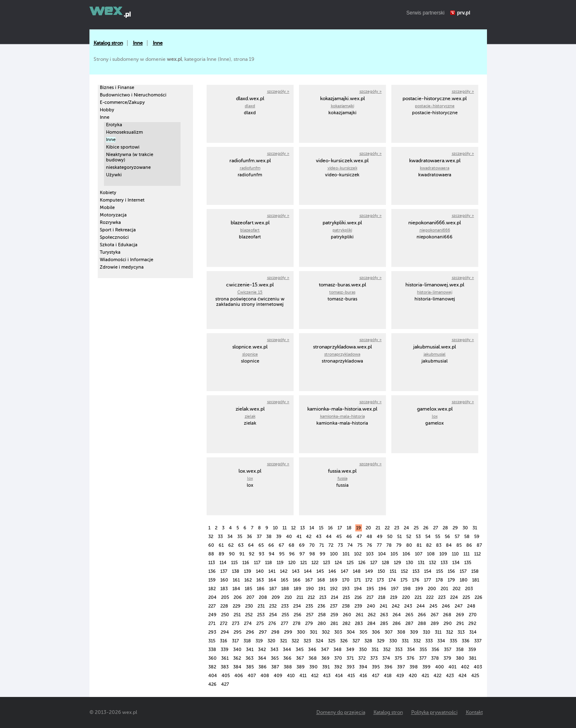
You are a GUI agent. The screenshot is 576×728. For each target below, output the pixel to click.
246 (446, 606)
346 (312, 650)
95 (282, 554)
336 (466, 641)
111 (466, 554)
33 (220, 537)
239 (358, 606)
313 (461, 632)
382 (212, 667)
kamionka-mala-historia (342, 416)
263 (384, 615)
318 (247, 641)
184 (236, 589)
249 (212, 615)
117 (257, 563)
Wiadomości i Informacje (127, 260)
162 (248, 580)
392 (338, 667)
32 (211, 537)
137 (224, 571)
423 (450, 676)
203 (469, 589)
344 (287, 650)
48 (369, 537)
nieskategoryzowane (128, 167)
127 (374, 563)
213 (323, 597)
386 (263, 667)
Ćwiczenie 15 (250, 292)
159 (212, 580)
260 (347, 615)
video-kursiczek (342, 168)
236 (322, 606)
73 (340, 545)
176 (416, 580)
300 (301, 632)
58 (467, 537)
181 (476, 580)
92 (252, 554)
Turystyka (110, 252)
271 (212, 623)
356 (435, 650)
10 (275, 528)
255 (285, 615)
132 (433, 563)
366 (287, 658)
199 (419, 589)
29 (455, 528)
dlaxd (250, 106)
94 (272, 554)
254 (273, 615)
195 (370, 589)
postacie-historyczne (435, 106)
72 (331, 545)
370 (338, 658)
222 (430, 597)
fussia (342, 478)
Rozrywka (110, 222)
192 (334, 589)
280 (322, 623)
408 (265, 676)
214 (335, 597)
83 (439, 545)
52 (409, 537)
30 (465, 528)
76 (370, 545)
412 (315, 676)
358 (460, 650)
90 (232, 554)
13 (302, 528)
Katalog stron (108, 43)
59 (477, 537)
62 (231, 545)
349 (350, 650)
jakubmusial (435, 354)
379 (447, 658)
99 (323, 554)
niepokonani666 (435, 230)
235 (309, 606)
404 (213, 676)
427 (225, 684)
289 (435, 623)
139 (248, 571)
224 (454, 597)
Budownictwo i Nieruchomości (133, 95)
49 (380, 537)
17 (340, 528)
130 (410, 563)
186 (261, 589)
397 (401, 667)
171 (357, 580)
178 (439, 580)
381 (472, 658)
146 (332, 571)
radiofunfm (250, 168)
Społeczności (114, 237)
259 (334, 615)
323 (307, 641)
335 (453, 641)
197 (395, 589)
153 (416, 571)
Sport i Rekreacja (118, 230)
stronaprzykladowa (342, 354)
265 (409, 615)
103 (370, 554)
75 (360, 545)
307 (389, 632)
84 (449, 545)
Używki (114, 175)
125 (350, 563)
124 (338, 563)
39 (279, 537)
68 (292, 545)
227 (212, 606)
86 (469, 545)
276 (272, 623)
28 (445, 528)
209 (276, 597)
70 (312, 545)
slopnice (250, 354)
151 (393, 571)
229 (237, 606)
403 (478, 667)
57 (457, 537)
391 (326, 667)
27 (436, 528)
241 (383, 606)
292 (472, 623)
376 (411, 658)
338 (212, 650)
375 (398, 658)
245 (433, 606)
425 (475, 676)
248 (471, 606)
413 (327, 676)
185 (248, 589)
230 (249, 606)
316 (224, 641)
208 (263, 597)
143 (296, 571)
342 (262, 650)
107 (419, 554)
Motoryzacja (113, 215)
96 (292, 554)
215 (346, 597)
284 (371, 623)
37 (259, 537)
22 (387, 528)
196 (382, 589)
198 (407, 589)
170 (346, 580)
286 (397, 623)
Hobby (107, 110)
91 (242, 554)
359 (472, 650)
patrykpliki (342, 230)
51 (399, 537)
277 (284, 623)
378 (435, 658)
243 (408, 606)
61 (221, 545)
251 (237, 615)
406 (239, 676)
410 (291, 676)
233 (285, 606)
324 (319, 641)
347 (325, 650)
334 (441, 641)
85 (459, 545)
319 (259, 641)
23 (397, 528)
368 (313, 658)
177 (428, 580)
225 (466, 597)
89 (222, 554)
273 (236, 623)
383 (225, 667)
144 (308, 571)
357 (448, 650)
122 (315, 563)
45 (339, 537)
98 (312, 554)
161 (236, 580)
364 (262, 658)
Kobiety (108, 193)
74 (350, 545)
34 (230, 537)
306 (376, 632)
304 (351, 632)
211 (300, 597)
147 (345, 571)
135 (468, 563)
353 (399, 650)
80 (409, 545)
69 (302, 545)
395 (376, 667)
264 (397, 615)
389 (301, 667)
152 (404, 571)
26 (426, 528)
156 (451, 571)
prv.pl (464, 13)
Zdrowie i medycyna (122, 267)
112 (477, 554)
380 (460, 658)
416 (363, 676)
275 (260, 623)
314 (473, 632)
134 (456, 563)
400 (440, 667)
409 (278, 676)
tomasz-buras (342, 292)
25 (416, 528)
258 (322, 615)
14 (312, 528)
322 (295, 641)
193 (346, 589)
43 (319, 537)
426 (212, 684)
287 (409, 623)
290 (448, 623)
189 (298, 589)
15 (321, 528)
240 (371, 606)
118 (269, 563)
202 (457, 589)
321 (283, 641)
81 (419, 545)
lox (435, 416)
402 (465, 667)
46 (349, 537)
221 (418, 597)
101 (346, 554)
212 (311, 597)
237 (334, 606)
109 (443, 554)
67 (281, 545)
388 (288, 667)
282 (346, 623)
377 (423, 658)
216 (358, 597)
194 (358, 589)
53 (418, 537)
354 (411, 650)
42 (309, 537)
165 (284, 580)
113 (212, 563)
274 (248, 623)
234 (297, 606)
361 (225, 658)
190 (310, 589)
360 (212, 658)
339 (225, 650)
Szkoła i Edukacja (119, 245)
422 (437, 676)
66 (271, 545)
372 (362, 658)
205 (225, 597)
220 (406, 597)
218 (382, 597)
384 (237, 667)
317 (235, 641)
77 (379, 545)
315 (212, 641)
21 (378, 528)
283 (359, 623)
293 (212, 632)
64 (251, 545)
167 (309, 580)
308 (401, 632)
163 (260, 580)
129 (398, 563)
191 (322, 589)
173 (380, 580)
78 (389, 545)
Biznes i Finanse (117, 88)
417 (376, 676)
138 (236, 571)
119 (280, 563)
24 (406, 528)
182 (212, 589)
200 (432, 589)
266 (422, 615)
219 (394, 597)
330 (393, 641)
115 (234, 563)
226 (478, 597)
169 (334, 580)
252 (249, 615)
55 (438, 537)
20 (368, 528)
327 (356, 641)
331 (405, 641)
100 (334, 554)
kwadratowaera (435, 168)
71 (322, 545)
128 (386, 563)
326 (344, 641)
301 (313, 632)
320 (271, 641)
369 (325, 658)
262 (372, 615)
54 (428, 537)
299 (288, 632)
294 (225, 632)
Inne (138, 43)
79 (399, 545)
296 (250, 632)
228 (224, 606)
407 (252, 676)
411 (303, 676)
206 (238, 597)
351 (375, 650)
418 (388, 676)
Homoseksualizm (124, 132)
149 (369, 571)
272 (224, 623)
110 (455, 554)
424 (463, 676)
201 (444, 589)
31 (475, 528)
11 (284, 528)
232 (273, 606)
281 (334, 623)
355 (423, 650)
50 (390, 537)
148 (357, 571)
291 (460, 623)
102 (358, 554)
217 (370, 597)
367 (300, 658)
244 (421, 606)
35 (240, 537)
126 (362, 563)
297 (263, 632)
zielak (250, 416)
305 (363, 632)
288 (422, 623)
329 (381, 641)
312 (449, 632)
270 (473, 615)
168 (321, 580)
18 (349, 528)
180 (464, 580)
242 (396, 606)
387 (275, 667)
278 (297, 623)
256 (298, 615)
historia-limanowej (435, 292)
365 (275, 658)
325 (332, 641)
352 (387, 650)
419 (400, 676)
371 (350, 658)
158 (475, 571)
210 (288, 597)
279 (309, 623)
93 (261, 554)
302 (326, 632)
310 (427, 632)
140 (260, 571)
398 (414, 667)
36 (249, 537)
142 (284, 571)
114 (223, 563)
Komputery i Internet (122, 200)
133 (444, 563)
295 (237, 632)
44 (329, 537)
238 (346, 606)
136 (212, 571)
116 (246, 563)
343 (274, 650)
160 (224, 580)
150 (381, 571)
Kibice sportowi (123, 147)
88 (211, 554)
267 (435, 615)
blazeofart (250, 230)
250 (225, 615)
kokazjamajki (342, 106)
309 (414, 632)
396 (388, 667)
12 (293, 528)
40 (289, 537)
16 (330, 528)
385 (250, 667)
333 (429, 641)
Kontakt (474, 712)
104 (382, 554)
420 (413, 676)
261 (359, 615)
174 (392, 580)
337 (478, 641)
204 (212, 597)
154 (428, 571)
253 (261, 615)
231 (261, 606)
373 (374, 658)
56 (447, 537)
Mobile (107, 208)
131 (421, 563)
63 (241, 545)
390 (313, 667)
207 (250, 597)
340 (237, 650)
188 (285, 589)
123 (327, 563)
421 (425, 676)
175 (404, 580)
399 (427, 667)
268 (447, 615)
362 (237, 658)
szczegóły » (278, 91)
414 (339, 676)
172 (369, 580)
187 (273, 589)
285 (384, 623)
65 (261, 545)
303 (338, 632)
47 (359, 537)
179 (451, 580)
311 (438, 632)
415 (351, 676)
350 (363, 650)
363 (249, 658)
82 (429, 545)
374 (386, 658)
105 (394, 554)
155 (440, 571)
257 (310, 615)
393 (351, 667)
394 (363, 667)
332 (417, 641)
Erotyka (114, 125)
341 (250, 650)
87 (479, 545)
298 (275, 632)
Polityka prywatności (434, 712)
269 (460, 615)
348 (337, 650)
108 (431, 554)
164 (272, 580)
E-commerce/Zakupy (122, 102)
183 (224, 589)
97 (302, 554)
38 (269, 537)
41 (299, 537)
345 (300, 650)
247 (459, 606)
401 (452, 667)
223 (442, 597)
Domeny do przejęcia (341, 712)
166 (297, 580)
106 (406, 554)
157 (463, 571)
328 (368, 641)
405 (226, 676)
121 (304, 563)
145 (320, 571)
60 (211, 545)
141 (272, 571)
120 (292, 563)
